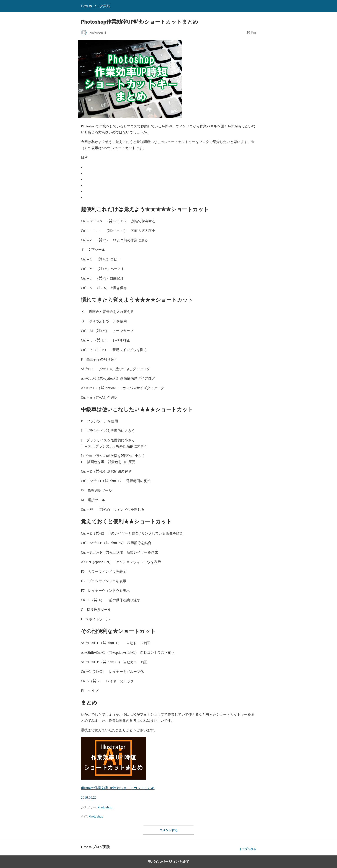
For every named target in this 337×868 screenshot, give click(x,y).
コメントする (168, 830)
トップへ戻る (248, 849)
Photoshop (105, 807)
